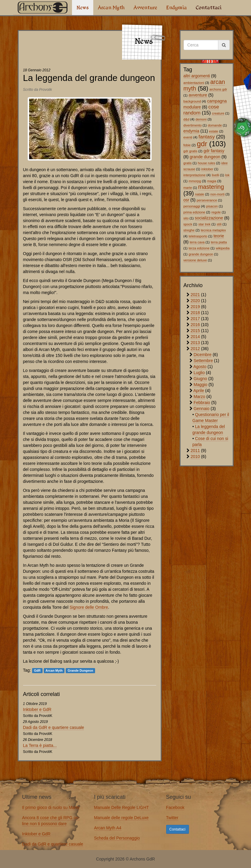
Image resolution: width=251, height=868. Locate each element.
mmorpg (195, 181)
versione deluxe (195, 260)
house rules (207, 163)
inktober (207, 169)
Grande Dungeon (80, 670)
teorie (219, 236)
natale (199, 194)
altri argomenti (197, 76)
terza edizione (199, 248)
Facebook (175, 807)
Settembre (203, 361)
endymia (191, 131)
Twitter (172, 818)
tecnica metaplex (214, 230)
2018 (195, 313)
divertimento (193, 125)
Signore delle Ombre (89, 607)
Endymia (176, 7)
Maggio (200, 385)
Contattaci (209, 7)
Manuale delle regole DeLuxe (121, 818)
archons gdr (218, 89)
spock (188, 224)
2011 (195, 450)
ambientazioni (194, 83)
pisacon (212, 206)
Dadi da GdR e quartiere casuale (54, 727)
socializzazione (209, 218)
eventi (188, 137)
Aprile (199, 391)
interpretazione (195, 175)
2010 (195, 456)
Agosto (200, 367)
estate (214, 131)
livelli (215, 175)
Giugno (200, 379)
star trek (204, 224)
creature (218, 113)
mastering (211, 187)
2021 (195, 295)
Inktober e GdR (37, 709)
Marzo (199, 397)
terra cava (197, 242)
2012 (195, 349)
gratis (188, 163)
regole (216, 212)
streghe (189, 230)
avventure (198, 95)
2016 (195, 325)
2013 (195, 343)
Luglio (199, 373)
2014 (195, 337)
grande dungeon (205, 157)
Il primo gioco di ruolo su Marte (51, 807)
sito (186, 218)
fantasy (207, 137)
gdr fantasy (214, 151)
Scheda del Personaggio (117, 838)
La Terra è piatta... (40, 745)
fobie (187, 145)
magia (212, 181)
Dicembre (202, 355)
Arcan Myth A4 (108, 828)
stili (219, 224)
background (192, 101)
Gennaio (201, 409)
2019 (195, 307)
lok (227, 175)
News (83, 7)
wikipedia (223, 248)
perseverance (207, 200)
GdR (37, 670)
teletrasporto (198, 236)
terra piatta (219, 242)
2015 (195, 331)
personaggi (192, 206)
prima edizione (194, 212)
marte (188, 188)
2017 (195, 319)
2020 (195, 301)
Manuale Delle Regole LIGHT (122, 807)
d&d (187, 119)
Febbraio (202, 403)
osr (186, 200)
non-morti (217, 194)
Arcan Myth (111, 7)
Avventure (145, 7)
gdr (202, 144)
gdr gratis (191, 151)
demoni (201, 119)
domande (215, 125)
